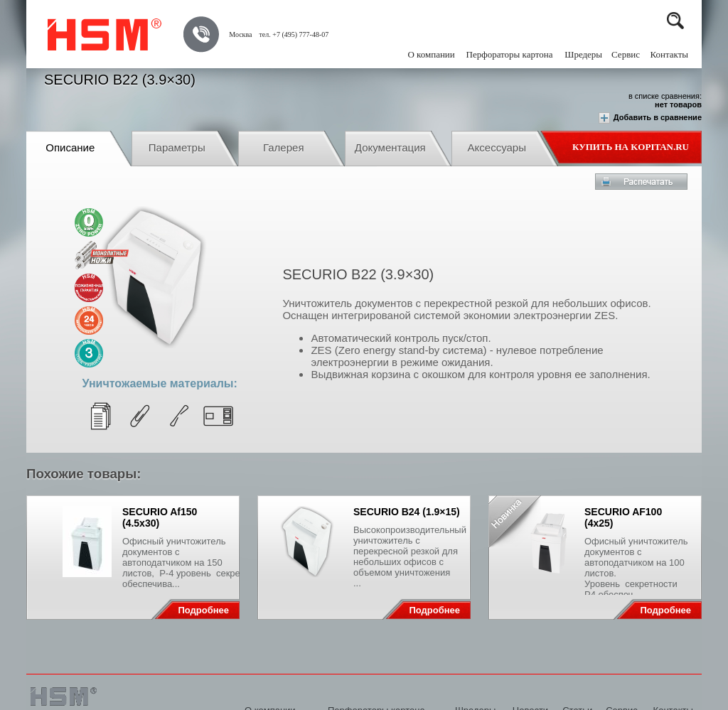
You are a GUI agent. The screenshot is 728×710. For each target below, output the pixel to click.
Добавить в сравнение (650, 118)
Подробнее (203, 610)
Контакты (669, 54)
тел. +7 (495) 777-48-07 (294, 34)
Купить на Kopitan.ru (631, 147)
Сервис (626, 54)
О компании (431, 54)
